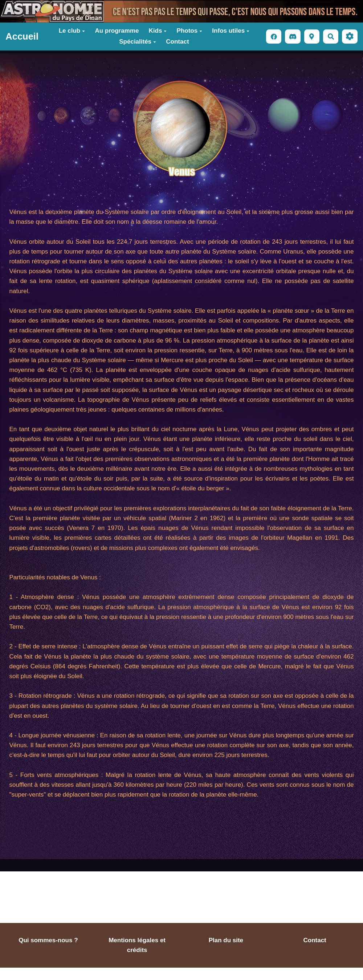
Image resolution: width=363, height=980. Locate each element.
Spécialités (138, 42)
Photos (190, 31)
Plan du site (226, 940)
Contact (177, 42)
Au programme (117, 31)
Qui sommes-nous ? (48, 940)
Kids (158, 31)
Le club (72, 31)
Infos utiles (231, 31)
